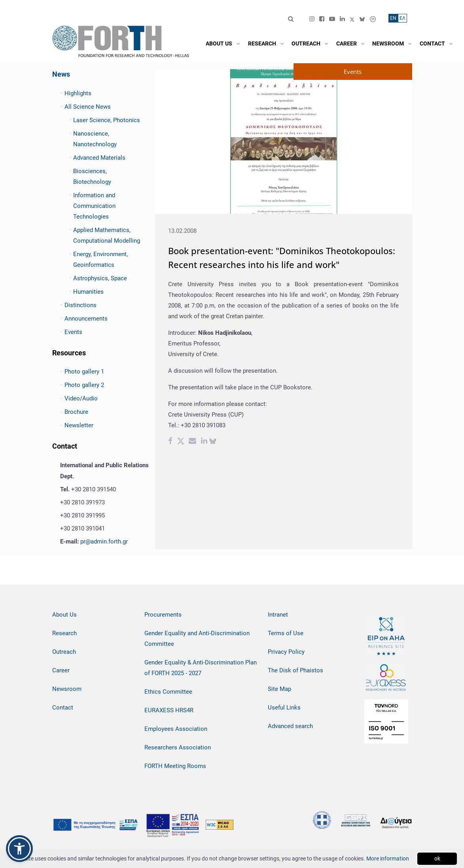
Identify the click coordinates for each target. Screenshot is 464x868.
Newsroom (67, 689)
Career (61, 670)
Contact (63, 708)
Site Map (279, 689)
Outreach (64, 652)
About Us (64, 615)
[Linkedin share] (204, 442)
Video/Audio (81, 398)
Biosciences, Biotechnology (92, 176)
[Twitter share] (181, 442)
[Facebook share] (170, 442)
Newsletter (79, 425)
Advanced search (290, 726)
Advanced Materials (99, 158)
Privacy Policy (286, 652)
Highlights (78, 93)
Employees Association (176, 729)
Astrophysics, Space (100, 278)
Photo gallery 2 (84, 385)
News (61, 74)
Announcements (86, 319)
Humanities (88, 292)
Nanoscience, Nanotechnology (95, 139)
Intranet (278, 615)
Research (64, 633)
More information (388, 859)
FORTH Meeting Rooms (175, 766)
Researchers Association (178, 747)
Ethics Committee (168, 692)
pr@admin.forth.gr (104, 542)
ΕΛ (402, 18)
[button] (19, 849)
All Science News (88, 107)
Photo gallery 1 (84, 372)
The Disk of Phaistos (295, 670)
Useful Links (284, 708)
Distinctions (80, 305)
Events (73, 332)
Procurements (163, 615)
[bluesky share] (213, 442)
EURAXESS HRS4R (169, 710)
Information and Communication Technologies (94, 206)
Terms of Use (286, 633)
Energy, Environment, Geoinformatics (100, 259)
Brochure (76, 412)
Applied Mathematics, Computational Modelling (107, 235)
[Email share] (192, 442)
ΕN (393, 18)
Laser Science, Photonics (107, 120)
